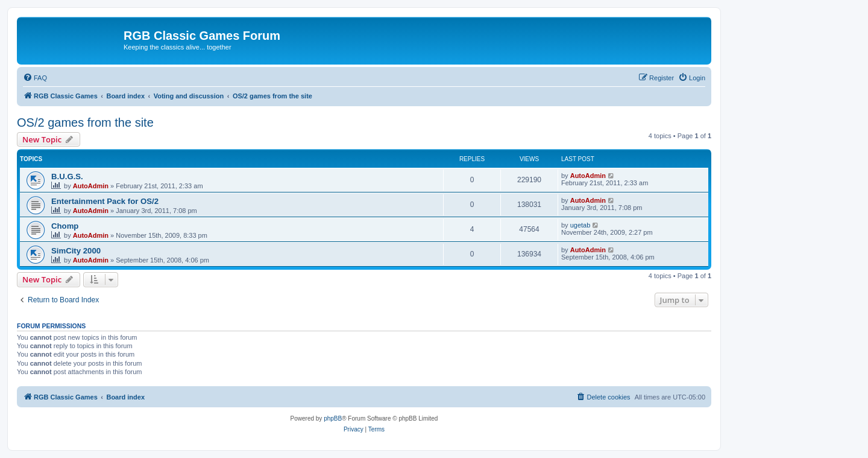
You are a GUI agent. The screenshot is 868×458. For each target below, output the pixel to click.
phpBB (333, 418)
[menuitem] (35, 78)
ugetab (580, 225)
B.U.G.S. (67, 177)
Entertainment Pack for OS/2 (105, 201)
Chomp (65, 226)
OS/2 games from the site (85, 122)
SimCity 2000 (76, 251)
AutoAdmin (91, 186)
